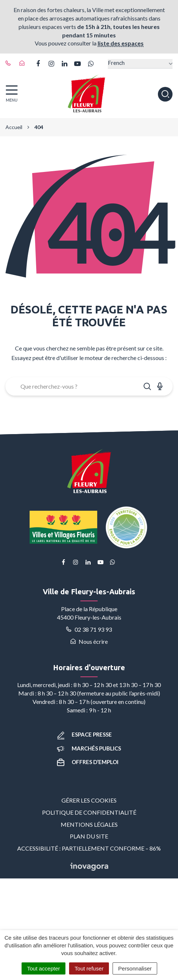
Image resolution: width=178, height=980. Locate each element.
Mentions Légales (89, 824)
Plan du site (89, 836)
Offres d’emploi (88, 762)
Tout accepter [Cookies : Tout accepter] (43, 968)
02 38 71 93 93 (89, 629)
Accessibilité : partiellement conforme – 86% (89, 848)
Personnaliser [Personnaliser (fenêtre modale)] (135, 968)
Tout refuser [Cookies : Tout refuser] (89, 968)
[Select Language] (140, 64)
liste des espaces (121, 43)
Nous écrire (89, 641)
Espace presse (84, 734)
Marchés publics (89, 748)
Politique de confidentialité (89, 812)
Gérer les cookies (89, 800)
